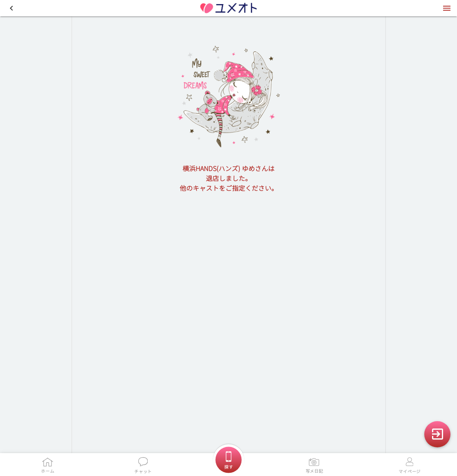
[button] (11, 8)
